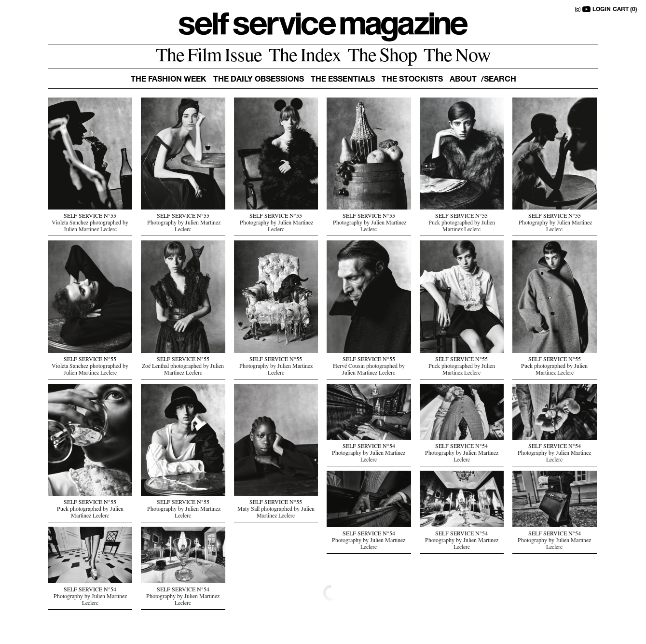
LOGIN (602, 10)
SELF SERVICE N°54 (369, 447)
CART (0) (625, 10)
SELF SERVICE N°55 (90, 217)
